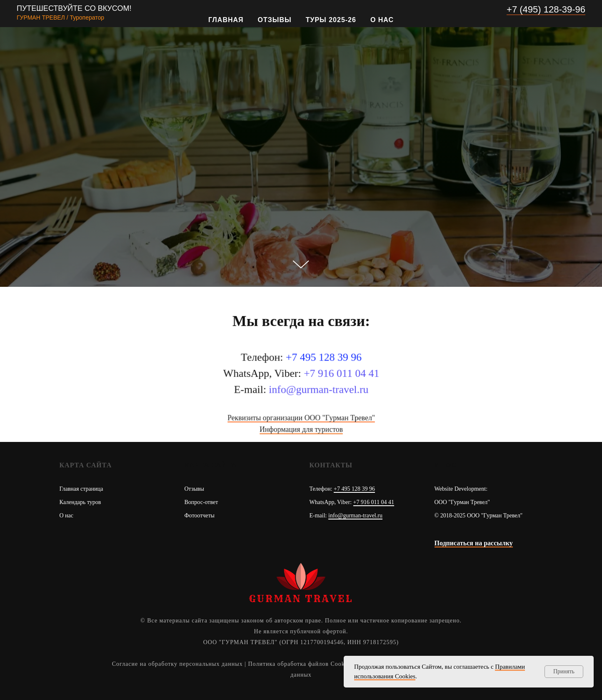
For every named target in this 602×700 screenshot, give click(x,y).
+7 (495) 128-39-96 (546, 9)
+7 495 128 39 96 (354, 489)
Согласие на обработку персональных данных (177, 664)
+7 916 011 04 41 (374, 502)
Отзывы (275, 20)
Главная (226, 20)
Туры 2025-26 (331, 20)
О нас (382, 20)
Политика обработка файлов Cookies (301, 664)
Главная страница (81, 489)
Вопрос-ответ (201, 502)
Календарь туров (80, 502)
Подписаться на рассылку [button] (474, 543)
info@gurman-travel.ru (355, 516)
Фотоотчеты (200, 516)
